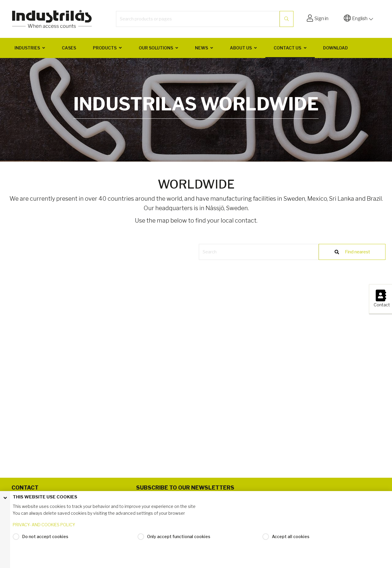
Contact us (287, 48)
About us (241, 48)
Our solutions (156, 48)
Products (105, 48)
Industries (27, 48)
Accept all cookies (291, 536)
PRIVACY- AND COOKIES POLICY (44, 525)
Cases (69, 48)
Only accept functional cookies (179, 536)
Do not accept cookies (45, 536)
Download (335, 48)
